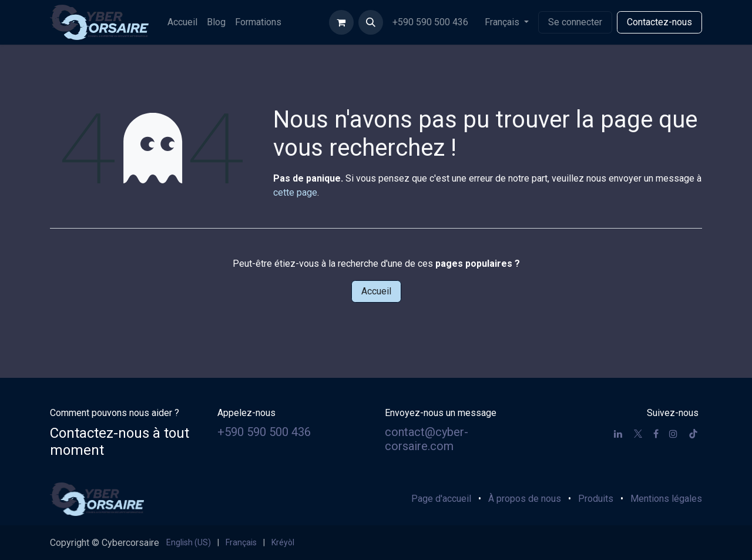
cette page (295, 192)
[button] (371, 22)
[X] (638, 434)
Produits (596, 499)
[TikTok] (693, 434)
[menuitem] (182, 22)
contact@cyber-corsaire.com (427, 439)
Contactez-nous (659, 22)
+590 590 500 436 (432, 22)
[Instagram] (673, 434)
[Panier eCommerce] (341, 22)
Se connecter (575, 22)
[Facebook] (656, 434)
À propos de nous (525, 499)
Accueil (376, 291)
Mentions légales (666, 499)
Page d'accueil (441, 499)
